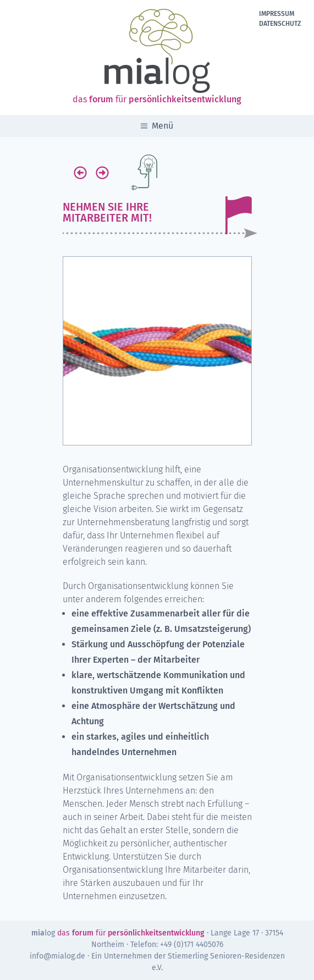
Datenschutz (280, 24)
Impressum (277, 14)
